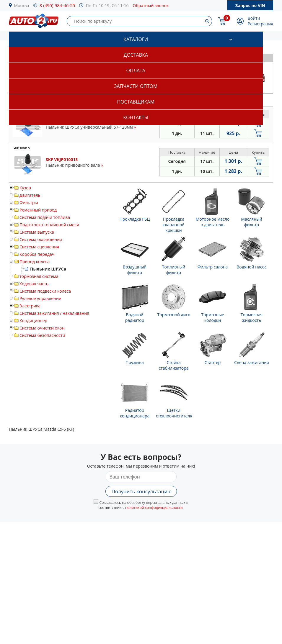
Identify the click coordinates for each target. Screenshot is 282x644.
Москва (22, 5)
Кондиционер (33, 321)
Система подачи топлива (45, 217)
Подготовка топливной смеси (49, 225)
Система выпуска (37, 232)
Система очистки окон (42, 328)
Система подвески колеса (45, 291)
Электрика (30, 306)
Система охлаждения (41, 239)
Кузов (25, 188)
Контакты (136, 117)
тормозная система (39, 276)
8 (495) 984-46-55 (57, 5)
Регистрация (260, 24)
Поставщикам (136, 102)
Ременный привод (38, 210)
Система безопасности (42, 335)
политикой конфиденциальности (154, 508)
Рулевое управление (40, 298)
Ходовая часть (34, 284)
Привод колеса (35, 262)
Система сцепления (39, 247)
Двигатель (30, 195)
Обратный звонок (151, 5)
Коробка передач (37, 254)
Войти (254, 18)
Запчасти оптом (136, 86)
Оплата (136, 71)
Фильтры (29, 203)
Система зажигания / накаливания (54, 313)
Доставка (136, 55)
